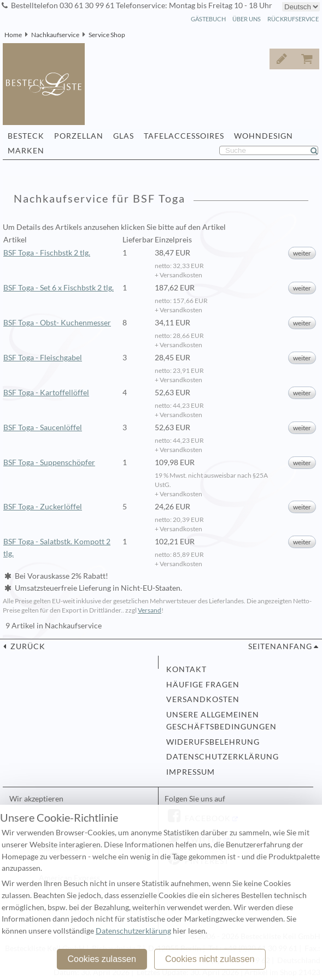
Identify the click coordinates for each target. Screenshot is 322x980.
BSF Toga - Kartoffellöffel (46, 393)
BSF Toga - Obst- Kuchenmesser (57, 323)
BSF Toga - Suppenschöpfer (49, 462)
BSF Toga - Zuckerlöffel (43, 507)
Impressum (191, 772)
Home (13, 35)
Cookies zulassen (101, 959)
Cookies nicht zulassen (210, 959)
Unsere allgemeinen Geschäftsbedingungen (221, 721)
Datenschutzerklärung (223, 757)
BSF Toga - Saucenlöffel (43, 427)
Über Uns (247, 19)
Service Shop (107, 35)
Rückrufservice (293, 19)
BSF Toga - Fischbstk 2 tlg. (47, 253)
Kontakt (186, 669)
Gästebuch (208, 19)
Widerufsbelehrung (213, 742)
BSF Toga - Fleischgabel (43, 358)
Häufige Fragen (203, 685)
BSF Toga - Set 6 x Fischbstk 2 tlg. (58, 288)
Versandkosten (203, 699)
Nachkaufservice (55, 35)
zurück (27, 646)
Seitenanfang (280, 646)
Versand (150, 610)
